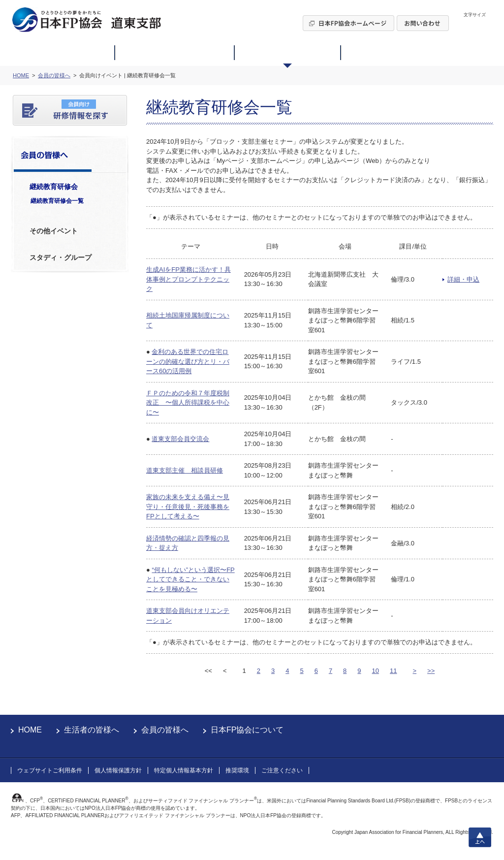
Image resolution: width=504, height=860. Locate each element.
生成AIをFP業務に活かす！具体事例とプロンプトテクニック (189, 279)
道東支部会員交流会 (180, 439)
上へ (480, 837)
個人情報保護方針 (118, 770)
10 (376, 671)
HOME (30, 730)
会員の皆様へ (165, 730)
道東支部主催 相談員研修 (185, 470)
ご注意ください (282, 770)
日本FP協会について (247, 730)
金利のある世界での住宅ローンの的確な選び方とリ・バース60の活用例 (188, 361)
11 (393, 671)
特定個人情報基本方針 (184, 770)
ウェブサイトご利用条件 (50, 770)
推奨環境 (237, 770)
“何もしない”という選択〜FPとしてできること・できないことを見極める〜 (190, 579)
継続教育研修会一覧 (57, 201)
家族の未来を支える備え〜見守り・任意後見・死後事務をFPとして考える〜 (188, 507)
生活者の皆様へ (92, 730)
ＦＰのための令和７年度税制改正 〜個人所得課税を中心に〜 (188, 403)
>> (431, 671)
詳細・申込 (463, 279)
